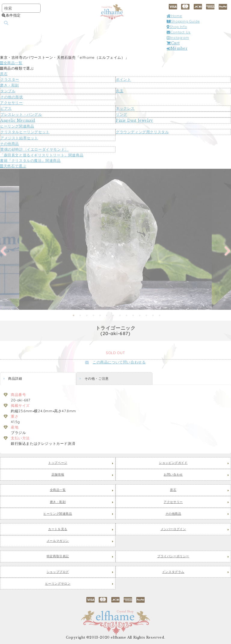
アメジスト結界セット (19, 138)
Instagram (178, 38)
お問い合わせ (173, 475)
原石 (4, 74)
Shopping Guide (183, 21)
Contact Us (179, 32)
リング (122, 114)
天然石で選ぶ (13, 166)
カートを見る (58, 529)
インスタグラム (173, 572)
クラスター (10, 79)
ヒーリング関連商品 (17, 126)
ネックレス (125, 108)
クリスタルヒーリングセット (25, 132)
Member (177, 48)
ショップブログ (58, 572)
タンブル (8, 91)
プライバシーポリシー (173, 556)
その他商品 (9, 144)
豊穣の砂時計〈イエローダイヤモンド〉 (34, 149)
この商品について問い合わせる (115, 362)
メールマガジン (58, 541)
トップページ (58, 463)
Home (174, 16)
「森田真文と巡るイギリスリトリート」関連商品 (42, 155)
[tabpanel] (115, 239)
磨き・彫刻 (9, 85)
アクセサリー (11, 103)
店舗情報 (58, 475)
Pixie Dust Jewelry (134, 120)
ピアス (6, 108)
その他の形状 (12, 97)
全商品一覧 (11, 63)
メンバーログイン (173, 529)
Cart (173, 43)
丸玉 (120, 91)
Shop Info (177, 27)
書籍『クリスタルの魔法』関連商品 (30, 160)
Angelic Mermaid (18, 120)
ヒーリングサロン (58, 584)
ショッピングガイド (173, 463)
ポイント (123, 79)
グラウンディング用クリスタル (142, 132)
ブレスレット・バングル (21, 114)
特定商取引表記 (58, 556)
